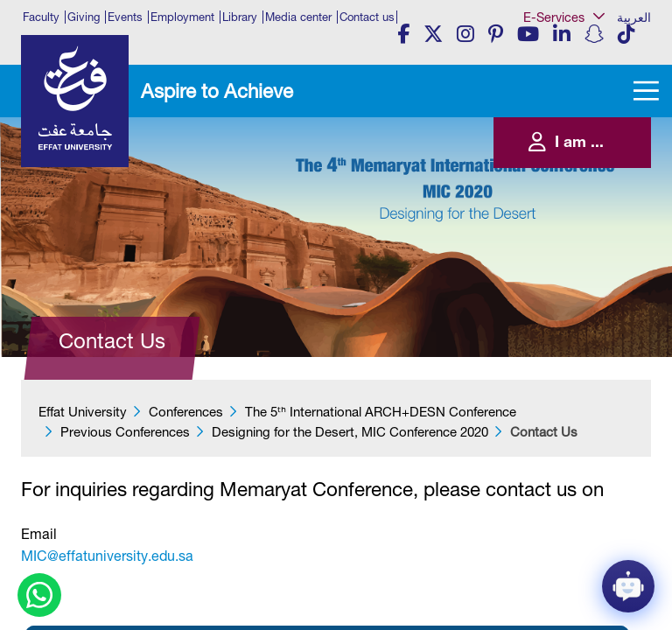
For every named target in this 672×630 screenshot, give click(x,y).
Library (240, 17)
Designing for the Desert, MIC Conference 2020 (350, 432)
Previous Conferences (125, 432)
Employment (182, 17)
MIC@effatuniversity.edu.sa (107, 556)
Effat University (83, 412)
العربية (634, 17)
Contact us (367, 17)
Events (125, 17)
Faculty (41, 17)
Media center (298, 17)
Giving (84, 17)
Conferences (186, 412)
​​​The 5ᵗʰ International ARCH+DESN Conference (381, 412)
